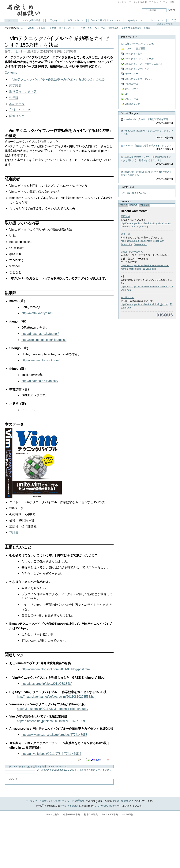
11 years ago (149, 269)
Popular (144, 205)
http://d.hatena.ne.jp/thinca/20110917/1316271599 (51, 721)
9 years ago (143, 227)
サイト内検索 (140, 2)
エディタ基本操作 (31, 20)
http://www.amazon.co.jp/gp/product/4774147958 (54, 735)
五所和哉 (125, 216)
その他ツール (135, 20)
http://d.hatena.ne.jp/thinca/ (40, 381)
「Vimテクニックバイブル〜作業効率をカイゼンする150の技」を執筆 (114, 28)
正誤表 (14, 533)
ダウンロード (157, 20)
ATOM (143, 193)
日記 (174, 20)
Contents (11, 73)
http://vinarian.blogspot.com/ (40, 360)
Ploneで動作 (53, 815)
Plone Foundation (122, 801)
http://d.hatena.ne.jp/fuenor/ (40, 334)
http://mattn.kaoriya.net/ (37, 313)
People (123, 205)
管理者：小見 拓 (165, 24)
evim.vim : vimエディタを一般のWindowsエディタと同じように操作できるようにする (147, 161)
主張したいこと (20, 110)
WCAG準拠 (128, 815)
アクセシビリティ (158, 2)
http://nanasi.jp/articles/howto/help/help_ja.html (144, 304)
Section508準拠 (110, 815)
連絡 (172, 2)
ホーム (11, 20)
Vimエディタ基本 (36, 28)
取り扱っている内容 (23, 92)
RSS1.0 (125, 193)
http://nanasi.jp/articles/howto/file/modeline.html (145, 287)
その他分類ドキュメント (62, 28)
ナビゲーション (129, 37)
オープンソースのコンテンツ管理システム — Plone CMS (56, 801)
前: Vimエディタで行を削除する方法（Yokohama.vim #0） (38, 767)
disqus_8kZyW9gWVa (132, 252)
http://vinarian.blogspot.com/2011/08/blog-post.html (56, 669)
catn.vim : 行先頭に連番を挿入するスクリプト (147, 147)
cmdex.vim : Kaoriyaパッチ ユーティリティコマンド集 (147, 134)
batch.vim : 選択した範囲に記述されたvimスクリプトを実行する (147, 175)
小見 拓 (17, 51)
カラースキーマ (76, 20)
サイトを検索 (142, 8)
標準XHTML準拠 (72, 815)
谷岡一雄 (125, 234)
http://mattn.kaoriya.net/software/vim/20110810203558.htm (56, 697)
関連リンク (17, 116)
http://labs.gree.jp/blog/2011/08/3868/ (47, 684)
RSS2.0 (135, 193)
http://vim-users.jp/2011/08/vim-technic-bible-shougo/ (52, 709)
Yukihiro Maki (128, 297)
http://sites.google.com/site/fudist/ (44, 340)
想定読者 (15, 86)
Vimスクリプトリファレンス (106, 20)
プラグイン (54, 20)
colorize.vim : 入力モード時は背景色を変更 (147, 121)
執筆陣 (14, 98)
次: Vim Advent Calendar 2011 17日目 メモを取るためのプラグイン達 (74, 770)
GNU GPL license (107, 806)
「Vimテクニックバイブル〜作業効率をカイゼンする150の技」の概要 (57, 79)
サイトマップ (124, 2)
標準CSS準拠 (91, 815)
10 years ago (141, 244)
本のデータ (17, 104)
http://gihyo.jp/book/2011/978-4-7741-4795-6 (51, 754)
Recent (133, 205)
